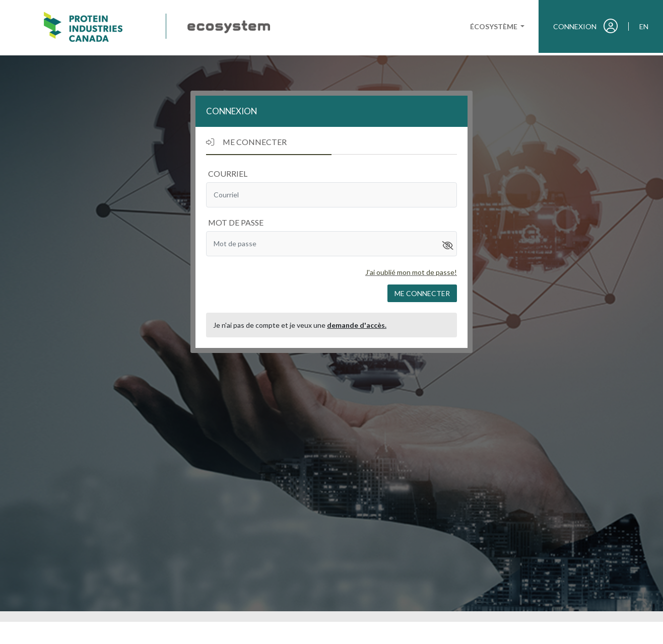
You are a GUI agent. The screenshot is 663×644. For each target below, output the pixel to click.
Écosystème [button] (494, 26)
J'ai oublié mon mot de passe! (411, 272)
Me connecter (422, 293)
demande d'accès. (357, 325)
